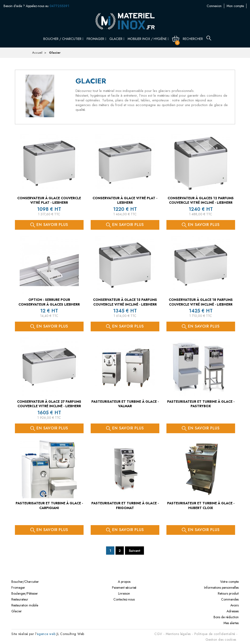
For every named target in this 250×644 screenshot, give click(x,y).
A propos (124, 582)
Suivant (134, 551)
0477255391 (59, 6)
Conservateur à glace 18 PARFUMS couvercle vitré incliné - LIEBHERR (201, 302)
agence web (46, 634)
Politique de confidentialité (215, 634)
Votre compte (229, 582)
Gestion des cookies (221, 640)
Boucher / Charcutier (63, 39)
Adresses (233, 611)
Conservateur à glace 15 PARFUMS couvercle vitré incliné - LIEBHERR (125, 302)
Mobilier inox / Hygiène (148, 39)
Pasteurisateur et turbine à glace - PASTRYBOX (201, 404)
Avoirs (234, 605)
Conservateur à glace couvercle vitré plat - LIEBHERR (49, 200)
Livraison (124, 593)
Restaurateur (20, 599)
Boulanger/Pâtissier (25, 593)
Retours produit (228, 593)
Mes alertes (231, 623)
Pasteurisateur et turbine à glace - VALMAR (125, 404)
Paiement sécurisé (124, 588)
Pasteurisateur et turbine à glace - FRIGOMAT (125, 506)
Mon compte (212, 6)
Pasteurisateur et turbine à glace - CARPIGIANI (49, 506)
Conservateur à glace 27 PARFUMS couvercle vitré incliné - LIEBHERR (49, 404)
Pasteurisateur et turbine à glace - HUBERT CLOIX (201, 506)
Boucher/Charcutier (25, 582)
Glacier (117, 39)
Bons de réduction (226, 617)
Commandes (230, 599)
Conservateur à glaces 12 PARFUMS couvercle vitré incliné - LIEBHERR (201, 200)
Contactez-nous (236, 6)
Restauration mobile (25, 605)
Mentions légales (178, 634)
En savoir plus (49, 225)
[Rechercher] (196, 39)
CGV (158, 634)
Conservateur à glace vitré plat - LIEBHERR (125, 200)
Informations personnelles (221, 588)
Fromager (96, 39)
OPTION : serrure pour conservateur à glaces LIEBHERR (49, 302)
